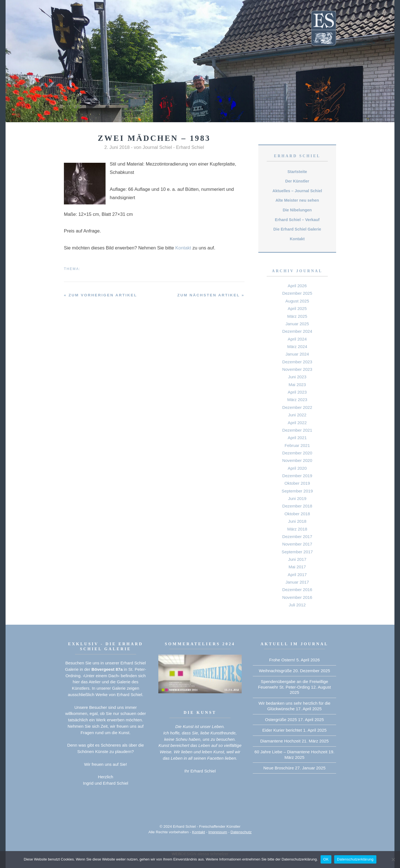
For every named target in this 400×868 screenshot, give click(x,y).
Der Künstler (297, 181)
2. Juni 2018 (117, 147)
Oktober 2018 (297, 514)
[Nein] (393, 859)
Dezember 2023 (297, 362)
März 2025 (297, 316)
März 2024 (297, 347)
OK (326, 859)
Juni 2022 (297, 415)
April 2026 (297, 286)
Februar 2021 (297, 445)
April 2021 (297, 438)
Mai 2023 (297, 385)
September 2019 (297, 491)
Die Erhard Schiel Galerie (297, 229)
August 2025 (297, 301)
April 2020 (297, 468)
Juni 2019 (297, 498)
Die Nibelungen (297, 210)
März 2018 (297, 529)
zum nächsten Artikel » (211, 295)
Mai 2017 (297, 567)
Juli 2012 (297, 605)
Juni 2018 (297, 521)
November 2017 (297, 544)
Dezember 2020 (297, 453)
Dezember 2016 (297, 590)
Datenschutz (241, 832)
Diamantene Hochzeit (280, 741)
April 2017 (297, 575)
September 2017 (297, 552)
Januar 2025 (297, 324)
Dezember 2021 (297, 430)
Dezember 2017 (297, 536)
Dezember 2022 (297, 407)
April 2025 (297, 308)
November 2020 (297, 460)
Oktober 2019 (297, 483)
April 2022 (297, 423)
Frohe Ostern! (282, 660)
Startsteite (297, 172)
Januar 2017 (297, 582)
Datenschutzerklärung (355, 859)
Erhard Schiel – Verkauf (297, 220)
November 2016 (297, 597)
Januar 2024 (297, 354)
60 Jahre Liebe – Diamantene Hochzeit (291, 752)
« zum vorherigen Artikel (100, 295)
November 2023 (297, 369)
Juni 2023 (297, 377)
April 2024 (297, 339)
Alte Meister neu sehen (297, 200)
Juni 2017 (297, 559)
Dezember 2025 (297, 293)
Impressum (218, 832)
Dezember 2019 (297, 476)
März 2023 (297, 400)
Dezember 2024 (297, 331)
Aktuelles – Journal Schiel (297, 191)
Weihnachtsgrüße (275, 671)
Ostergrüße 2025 (281, 720)
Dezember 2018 (297, 506)
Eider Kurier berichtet (282, 730)
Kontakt (183, 248)
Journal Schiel (157, 147)
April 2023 (297, 392)
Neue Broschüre (279, 768)
